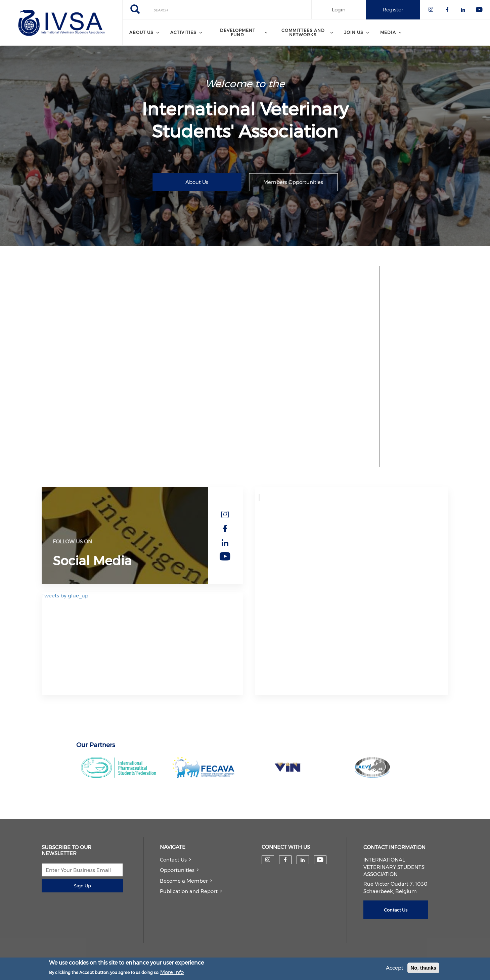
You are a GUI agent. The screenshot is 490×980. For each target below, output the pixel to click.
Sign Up (82, 886)
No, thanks (423, 968)
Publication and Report (189, 891)
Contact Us (173, 860)
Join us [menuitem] (354, 32)
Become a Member (184, 881)
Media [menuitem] (388, 32)
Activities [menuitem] (183, 32)
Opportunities (177, 870)
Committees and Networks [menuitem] (303, 32)
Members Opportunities (293, 182)
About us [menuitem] (141, 32)
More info (172, 972)
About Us (197, 182)
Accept (395, 968)
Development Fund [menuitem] (238, 32)
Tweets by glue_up (65, 596)
